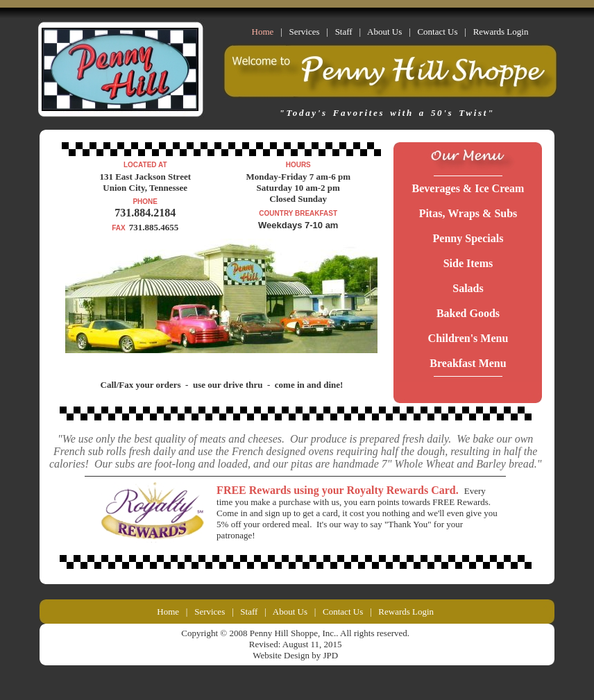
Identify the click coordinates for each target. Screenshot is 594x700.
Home (168, 612)
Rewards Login (501, 32)
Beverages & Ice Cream (468, 188)
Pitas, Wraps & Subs (468, 213)
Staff (344, 32)
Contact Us (437, 32)
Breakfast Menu (468, 363)
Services (304, 32)
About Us (384, 32)
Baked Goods (468, 313)
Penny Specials (468, 238)
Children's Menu (468, 338)
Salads (468, 288)
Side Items (468, 263)
